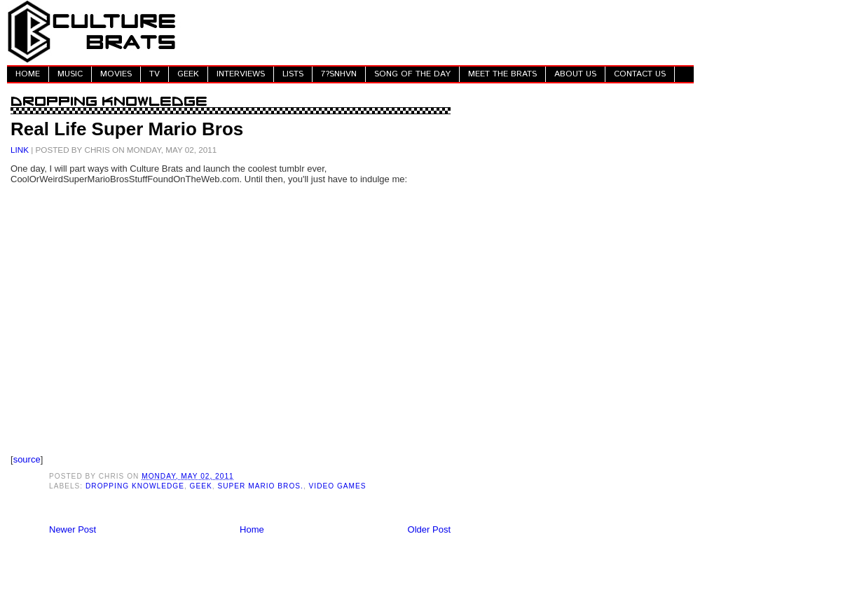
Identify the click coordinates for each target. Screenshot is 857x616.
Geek (201, 486)
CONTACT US (640, 74)
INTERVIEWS (241, 74)
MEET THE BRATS (502, 74)
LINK (20, 150)
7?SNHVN (339, 74)
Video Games (338, 486)
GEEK (188, 74)
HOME (28, 74)
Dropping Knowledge (135, 486)
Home (252, 529)
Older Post (429, 529)
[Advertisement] (439, 32)
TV (155, 74)
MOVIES (116, 74)
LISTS (293, 74)
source (27, 459)
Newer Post (73, 529)
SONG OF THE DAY (412, 74)
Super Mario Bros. (260, 486)
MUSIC (70, 74)
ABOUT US (575, 74)
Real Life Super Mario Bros (127, 129)
